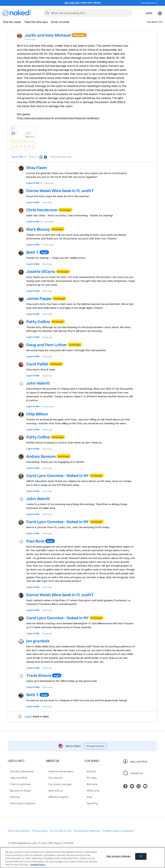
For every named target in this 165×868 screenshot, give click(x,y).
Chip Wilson (41, 415)
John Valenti (41, 385)
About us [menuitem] (53, 765)
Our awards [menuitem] (53, 782)
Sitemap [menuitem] (13, 801)
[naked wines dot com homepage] (16, 13)
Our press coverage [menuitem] (58, 788)
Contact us (149, 3)
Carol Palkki (41, 365)
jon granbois (41, 642)
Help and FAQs (139, 766)
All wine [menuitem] (89, 776)
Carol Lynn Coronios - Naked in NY (61, 477)
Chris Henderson (45, 211)
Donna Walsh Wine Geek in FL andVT (63, 192)
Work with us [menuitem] (53, 795)
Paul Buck (39, 542)
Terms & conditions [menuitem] (19, 835)
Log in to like (17, 158)
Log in (149, 13)
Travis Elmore (42, 677)
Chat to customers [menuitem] (18, 788)
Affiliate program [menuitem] (56, 801)
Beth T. (36, 254)
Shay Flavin (40, 169)
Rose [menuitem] (87, 801)
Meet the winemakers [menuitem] (59, 776)
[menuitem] (12, 22)
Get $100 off (72, 3)
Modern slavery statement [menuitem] (118, 835)
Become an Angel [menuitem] (18, 795)
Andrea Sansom (44, 458)
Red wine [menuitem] (90, 788)
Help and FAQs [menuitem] (16, 782)
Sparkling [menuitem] (90, 808)
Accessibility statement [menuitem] (87, 835)
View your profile (21, 719)
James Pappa (42, 300)
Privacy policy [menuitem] (40, 835)
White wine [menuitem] (91, 795)
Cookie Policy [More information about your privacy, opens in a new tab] (38, 865)
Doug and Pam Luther (50, 346)
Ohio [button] (160, 22)
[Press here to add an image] (23, 139)
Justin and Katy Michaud (51, 36)
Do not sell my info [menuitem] (61, 835)
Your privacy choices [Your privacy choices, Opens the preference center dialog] (118, 857)
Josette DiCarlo (44, 273)
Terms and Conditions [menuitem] (20, 808)
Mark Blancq (41, 231)
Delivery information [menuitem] (20, 776)
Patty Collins (41, 323)
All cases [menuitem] (90, 782)
